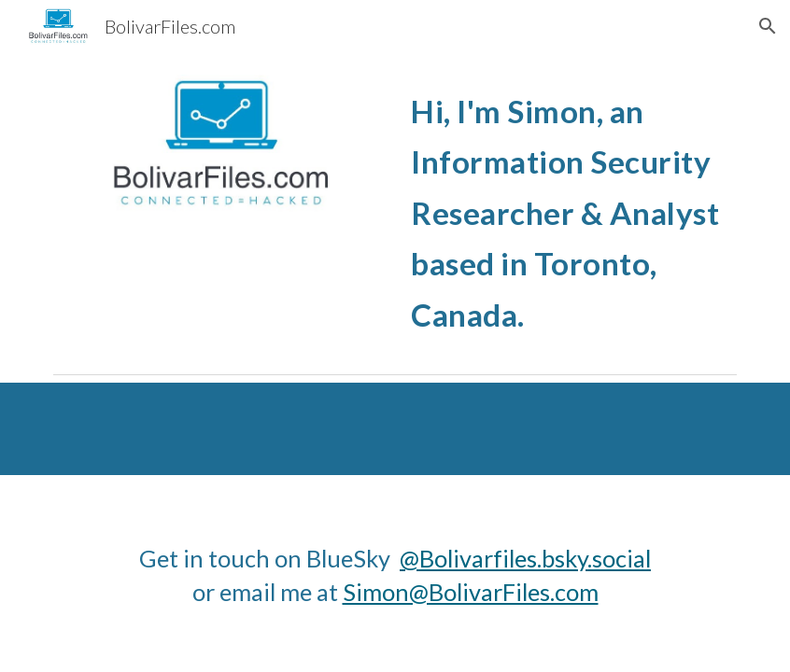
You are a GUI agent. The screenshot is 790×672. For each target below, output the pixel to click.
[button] (768, 26)
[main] (570, 209)
